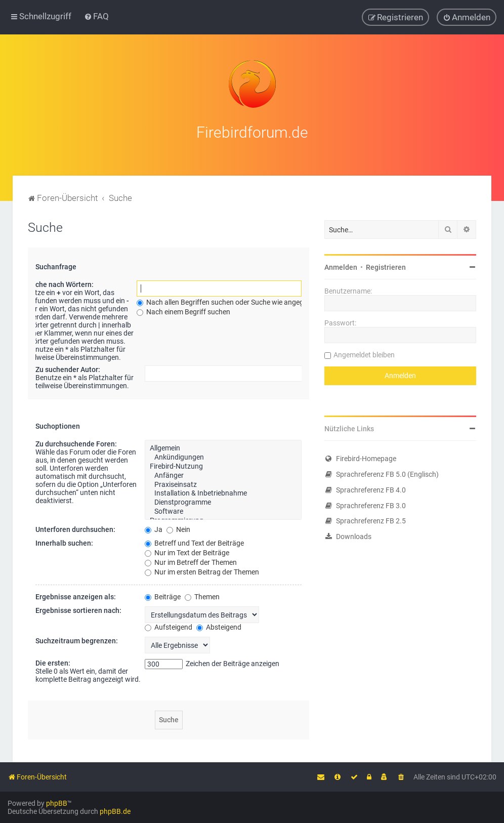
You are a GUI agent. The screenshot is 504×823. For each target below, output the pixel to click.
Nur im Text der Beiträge (187, 550)
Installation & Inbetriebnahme (223, 491)
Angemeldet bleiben (364, 352)
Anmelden (341, 265)
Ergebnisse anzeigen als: (76, 594)
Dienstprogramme (223, 500)
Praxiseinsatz (223, 482)
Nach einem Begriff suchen (183, 309)
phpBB (57, 803)
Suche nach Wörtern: (60, 282)
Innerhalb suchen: (64, 540)
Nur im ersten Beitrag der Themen (202, 569)
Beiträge (163, 594)
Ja (154, 526)
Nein (178, 526)
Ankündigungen (223, 455)
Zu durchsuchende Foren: (76, 441)
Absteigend (219, 624)
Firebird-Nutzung (223, 464)
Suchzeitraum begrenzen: (77, 638)
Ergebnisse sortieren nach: (78, 607)
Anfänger (223, 473)
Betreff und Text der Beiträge (194, 540)
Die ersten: (53, 660)
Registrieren (386, 265)
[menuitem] (96, 16)
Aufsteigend (169, 624)
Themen (202, 594)
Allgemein (223, 446)
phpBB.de (115, 811)
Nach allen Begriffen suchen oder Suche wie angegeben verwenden (246, 300)
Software (223, 509)
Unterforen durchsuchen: (75, 526)
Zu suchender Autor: (68, 367)
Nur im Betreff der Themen (191, 559)
